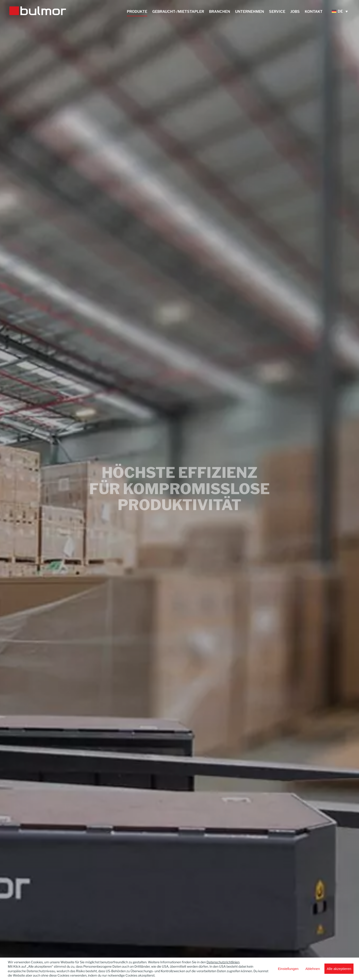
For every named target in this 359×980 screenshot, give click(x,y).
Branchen (220, 12)
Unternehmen (250, 12)
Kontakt (314, 12)
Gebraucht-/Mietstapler (178, 12)
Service (277, 12)
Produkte (137, 12)
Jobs (295, 12)
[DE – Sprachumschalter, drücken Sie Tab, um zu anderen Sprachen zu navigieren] (341, 11)
